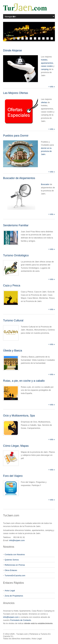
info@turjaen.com (17, 540)
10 (52, 38)
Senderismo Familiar (16, 225)
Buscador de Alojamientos (19, 178)
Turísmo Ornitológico (16, 255)
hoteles (44, 60)
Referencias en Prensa (15, 565)
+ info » (52, 87)
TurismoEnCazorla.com (15, 576)
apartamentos (47, 63)
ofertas (44, 102)
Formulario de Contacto (21, 620)
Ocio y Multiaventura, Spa (19, 416)
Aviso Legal (10, 591)
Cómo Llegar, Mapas (16, 446)
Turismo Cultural (13, 320)
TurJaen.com (22, 634)
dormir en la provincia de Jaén (46, 151)
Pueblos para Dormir (16, 136)
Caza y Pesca (12, 285)
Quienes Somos (12, 560)
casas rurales (47, 66)
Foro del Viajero (13, 476)
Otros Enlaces (11, 570)
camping (45, 69)
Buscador (45, 184)
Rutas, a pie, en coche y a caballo (24, 381)
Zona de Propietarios (14, 596)
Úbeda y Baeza (13, 351)
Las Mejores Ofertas (16, 93)
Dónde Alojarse (12, 50)
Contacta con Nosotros (15, 554)
